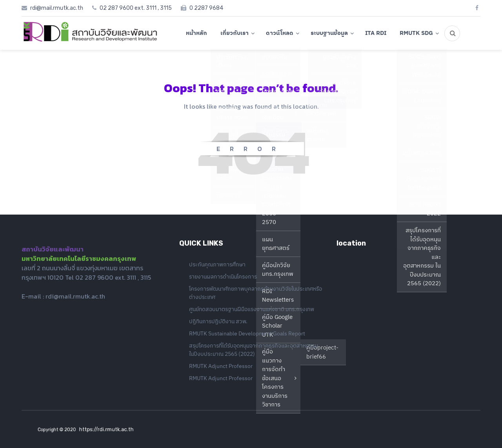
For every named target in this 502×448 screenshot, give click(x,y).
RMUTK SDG (416, 33)
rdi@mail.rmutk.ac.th (75, 296)
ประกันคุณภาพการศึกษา (217, 264)
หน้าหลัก (196, 33)
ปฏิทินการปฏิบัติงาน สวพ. (218, 321)
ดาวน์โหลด (280, 33)
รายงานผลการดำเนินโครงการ (223, 277)
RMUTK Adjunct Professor (221, 366)
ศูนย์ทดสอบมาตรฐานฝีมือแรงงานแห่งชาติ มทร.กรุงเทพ (252, 309)
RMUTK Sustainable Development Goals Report (247, 333)
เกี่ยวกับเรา (235, 33)
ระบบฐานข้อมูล (329, 33)
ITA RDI (376, 33)
